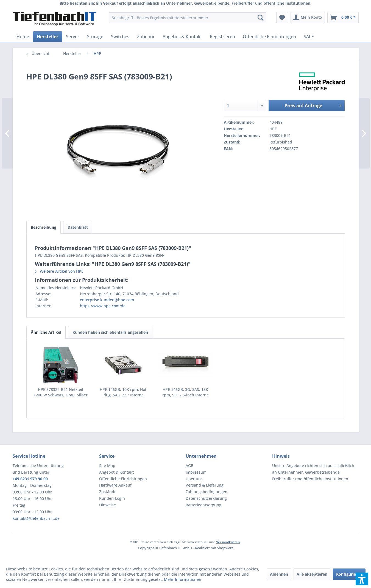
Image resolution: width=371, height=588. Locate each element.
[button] (362, 579)
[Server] (73, 37)
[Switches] (120, 37)
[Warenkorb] (343, 18)
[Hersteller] (48, 37)
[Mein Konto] (308, 18)
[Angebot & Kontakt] (182, 37)
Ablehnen (279, 574)
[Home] (23, 37)
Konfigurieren (349, 574)
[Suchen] (261, 18)
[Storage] (95, 37)
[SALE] (309, 37)
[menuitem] (188, 18)
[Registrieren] (222, 37)
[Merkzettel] (282, 18)
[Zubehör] (146, 37)
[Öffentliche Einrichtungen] (269, 37)
